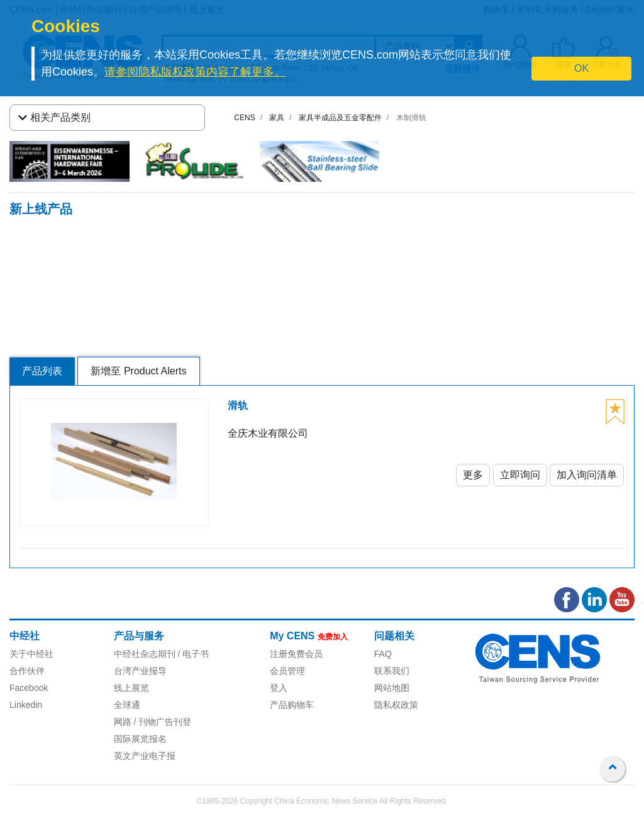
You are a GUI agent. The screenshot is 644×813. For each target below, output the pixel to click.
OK (581, 68)
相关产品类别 (54, 118)
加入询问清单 (587, 475)
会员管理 (287, 671)
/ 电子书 (192, 654)
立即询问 (520, 475)
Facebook (29, 688)
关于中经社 (31, 654)
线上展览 (131, 688)
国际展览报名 (140, 739)
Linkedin (26, 705)
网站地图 (392, 688)
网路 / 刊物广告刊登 (153, 722)
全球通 (127, 705)
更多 (473, 475)
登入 (279, 688)
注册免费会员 (296, 654)
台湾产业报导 (140, 671)
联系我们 (392, 671)
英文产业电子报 (145, 756)
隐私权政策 (396, 705)
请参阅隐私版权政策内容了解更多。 (195, 72)
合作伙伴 (27, 671)
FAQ (383, 654)
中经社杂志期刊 (145, 654)
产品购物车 (292, 705)
